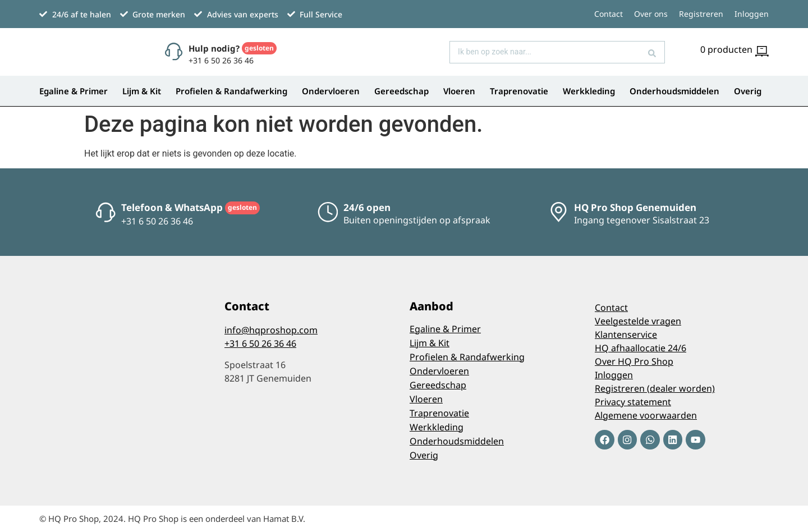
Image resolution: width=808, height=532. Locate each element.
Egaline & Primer (74, 91)
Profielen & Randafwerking (231, 91)
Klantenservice (626, 334)
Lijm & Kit (142, 91)
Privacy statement (633, 402)
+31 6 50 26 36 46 (260, 343)
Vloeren (459, 91)
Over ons (651, 14)
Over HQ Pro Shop (634, 361)
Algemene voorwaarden (646, 415)
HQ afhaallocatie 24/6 (641, 348)
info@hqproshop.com (271, 330)
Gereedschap (401, 91)
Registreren (701, 14)
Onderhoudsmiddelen (674, 91)
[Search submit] (652, 52)
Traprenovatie (519, 91)
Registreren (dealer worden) (655, 388)
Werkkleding (589, 91)
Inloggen (752, 14)
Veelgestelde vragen (638, 321)
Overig (748, 91)
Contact (609, 14)
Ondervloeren (331, 91)
